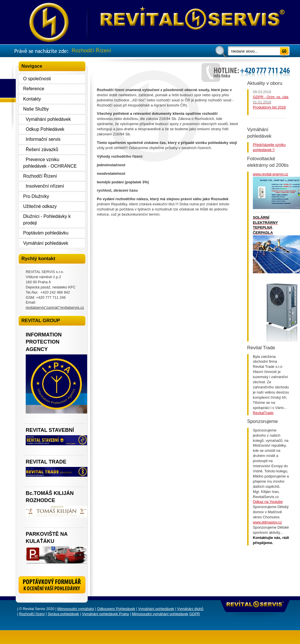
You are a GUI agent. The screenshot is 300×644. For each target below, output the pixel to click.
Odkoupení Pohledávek (116, 609)
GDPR (195, 614)
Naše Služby (36, 109)
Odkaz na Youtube (268, 502)
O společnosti (37, 79)
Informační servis (42, 139)
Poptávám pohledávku (46, 233)
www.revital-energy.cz (271, 174)
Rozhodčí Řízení (40, 176)
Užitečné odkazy (40, 206)
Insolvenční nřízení (44, 186)
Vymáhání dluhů (190, 609)
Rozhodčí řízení (32, 614)
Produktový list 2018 (269, 107)
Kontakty (32, 99)
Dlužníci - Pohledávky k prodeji (47, 219)
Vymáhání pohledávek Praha (105, 614)
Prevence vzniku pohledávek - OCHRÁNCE (50, 163)
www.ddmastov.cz (267, 522)
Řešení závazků (41, 150)
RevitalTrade (263, 413)
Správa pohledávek (63, 614)
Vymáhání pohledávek (47, 119)
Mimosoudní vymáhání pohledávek (160, 614)
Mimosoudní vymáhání (76, 609)
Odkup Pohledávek (44, 129)
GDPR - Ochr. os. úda (271, 97)
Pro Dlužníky (36, 196)
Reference (34, 89)
